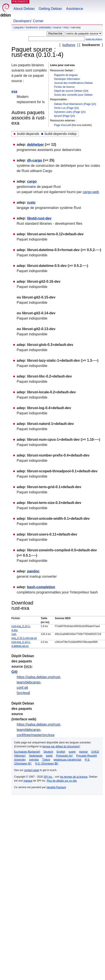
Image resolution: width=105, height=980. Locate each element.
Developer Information (67, 79)
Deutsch (48, 752)
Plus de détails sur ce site (62, 781)
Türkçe (46, 760)
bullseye (69, 45)
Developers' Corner (28, 21)
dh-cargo (34, 160)
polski (49, 756)
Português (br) (64, 756)
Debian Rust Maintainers (68, 104)
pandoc (33, 571)
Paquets (19, 27)
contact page (32, 770)
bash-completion (41, 587)
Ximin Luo (60, 108)
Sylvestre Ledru (63, 112)
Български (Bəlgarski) (27, 752)
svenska (34, 760)
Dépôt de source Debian (68, 91)
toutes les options (94, 39)
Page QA (90, 104)
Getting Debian (50, 9)
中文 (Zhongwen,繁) (47, 764)
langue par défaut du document (61, 746)
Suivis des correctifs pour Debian (73, 95)
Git (86, 91)
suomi (72, 752)
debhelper (35, 145)
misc (66, 27)
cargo (32, 181)
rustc (31, 202)
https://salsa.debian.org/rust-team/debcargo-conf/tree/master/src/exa (39, 730)
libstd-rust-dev (39, 218)
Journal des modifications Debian (73, 83)
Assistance (75, 9)
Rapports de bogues (66, 75)
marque (28, 781)
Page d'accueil (63, 125)
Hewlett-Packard (56, 787)
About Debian (24, 9)
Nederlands (36, 756)
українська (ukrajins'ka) (67, 760)
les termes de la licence (74, 777)
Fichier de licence (64, 87)
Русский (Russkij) (87, 756)
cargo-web (91, 192)
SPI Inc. (48, 777)
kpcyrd (58, 116)
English (61, 752)
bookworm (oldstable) (39, 27)
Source (57, 27)
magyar (83, 752)
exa (14, 91)
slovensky (20, 760)
